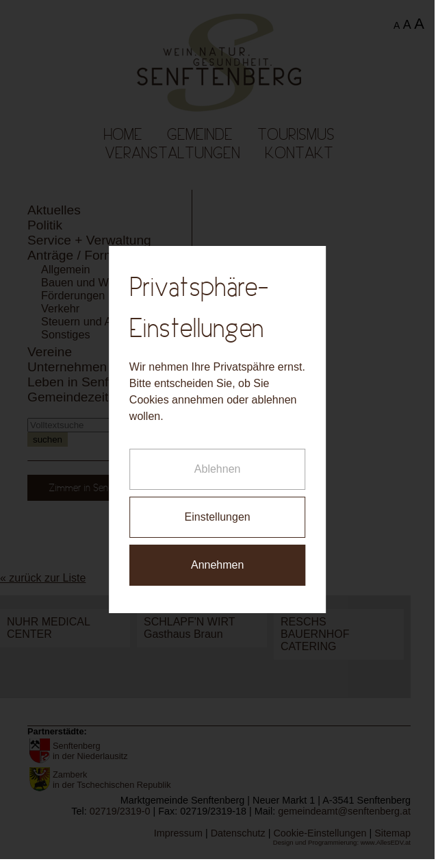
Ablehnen (215, 462)
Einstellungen (215, 510)
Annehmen (215, 558)
